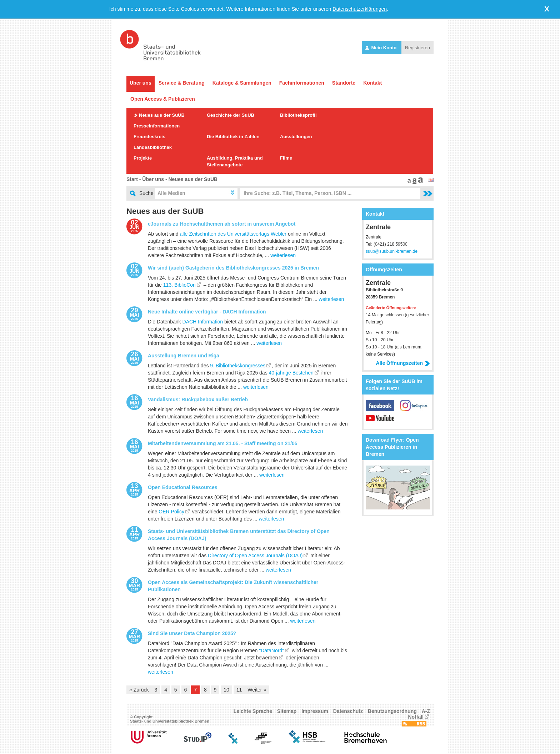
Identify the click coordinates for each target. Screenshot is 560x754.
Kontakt (372, 83)
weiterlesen (283, 255)
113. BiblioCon (179, 285)
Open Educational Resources (183, 487)
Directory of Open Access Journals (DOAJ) (255, 556)
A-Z (426, 711)
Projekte (143, 158)
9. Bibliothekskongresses (238, 366)
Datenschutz (348, 711)
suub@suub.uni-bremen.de (392, 251)
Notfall (416, 717)
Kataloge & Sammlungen (242, 83)
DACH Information (203, 322)
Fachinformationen (302, 83)
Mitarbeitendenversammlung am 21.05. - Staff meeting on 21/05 (223, 443)
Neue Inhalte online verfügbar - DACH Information (207, 312)
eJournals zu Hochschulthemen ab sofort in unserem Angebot (222, 224)
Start (132, 179)
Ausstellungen (296, 137)
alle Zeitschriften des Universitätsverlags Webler (233, 234)
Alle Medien (171, 193)
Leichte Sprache (253, 711)
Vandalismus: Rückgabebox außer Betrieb (198, 399)
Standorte (344, 83)
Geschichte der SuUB (231, 115)
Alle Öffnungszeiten (403, 363)
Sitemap (287, 711)
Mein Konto (382, 48)
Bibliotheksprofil (298, 115)
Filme (286, 158)
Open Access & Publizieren (163, 99)
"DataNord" (271, 650)
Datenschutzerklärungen (360, 9)
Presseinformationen (157, 126)
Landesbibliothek (153, 147)
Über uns (141, 83)
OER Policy (171, 512)
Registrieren (417, 48)
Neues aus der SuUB (162, 115)
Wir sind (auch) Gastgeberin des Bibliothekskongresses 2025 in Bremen (233, 268)
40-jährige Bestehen (291, 373)
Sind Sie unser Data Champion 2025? (192, 633)
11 (239, 690)
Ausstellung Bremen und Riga (184, 356)
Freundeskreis (149, 137)
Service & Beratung (182, 83)
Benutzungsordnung (392, 711)
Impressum (315, 711)
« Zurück (139, 690)
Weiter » (257, 690)
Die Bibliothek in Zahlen (233, 137)
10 (226, 690)
